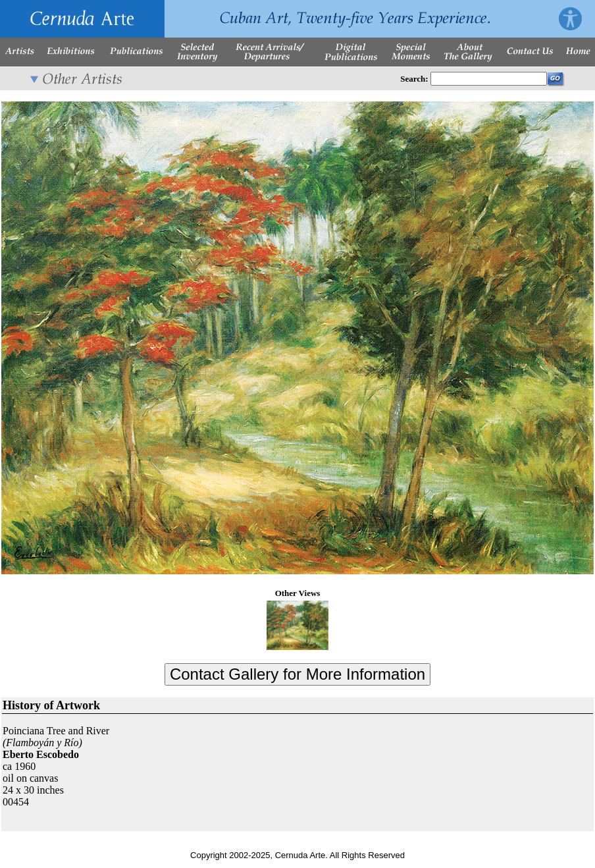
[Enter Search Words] (489, 79)
